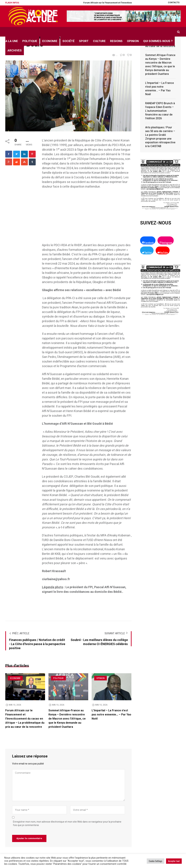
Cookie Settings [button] (156, 861)
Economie (15, 678)
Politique (58, 678)
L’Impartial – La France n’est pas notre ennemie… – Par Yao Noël (111, 715)
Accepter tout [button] (174, 861)
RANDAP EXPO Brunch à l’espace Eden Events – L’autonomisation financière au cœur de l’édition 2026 (160, 111)
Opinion (101, 678)
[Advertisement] (87, 218)
